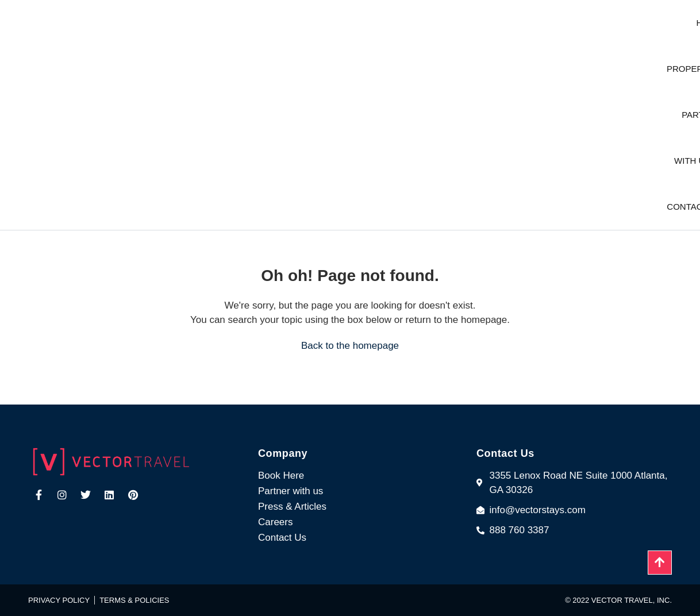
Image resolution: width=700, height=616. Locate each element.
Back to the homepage (350, 346)
